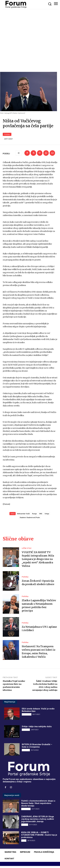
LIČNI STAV (27, 550)
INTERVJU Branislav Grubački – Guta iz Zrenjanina (37, 748)
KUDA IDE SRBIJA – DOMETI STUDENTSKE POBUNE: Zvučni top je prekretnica (39, 837)
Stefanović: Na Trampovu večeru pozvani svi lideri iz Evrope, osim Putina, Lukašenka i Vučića (39, 654)
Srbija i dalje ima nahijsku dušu (37, 729)
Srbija (47, 516)
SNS (41, 516)
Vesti (24, 842)
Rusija (34, 516)
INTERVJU (26, 732)
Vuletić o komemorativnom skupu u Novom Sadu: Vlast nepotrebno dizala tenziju (38, 805)
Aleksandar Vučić (23, 516)
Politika (7, 136)
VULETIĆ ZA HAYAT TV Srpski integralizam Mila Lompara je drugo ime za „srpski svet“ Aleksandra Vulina (38, 561)
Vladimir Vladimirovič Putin (30, 519)
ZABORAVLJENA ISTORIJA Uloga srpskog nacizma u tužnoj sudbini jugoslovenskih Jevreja (38, 821)
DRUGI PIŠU (27, 716)
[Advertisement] (30, 41)
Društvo (25, 827)
